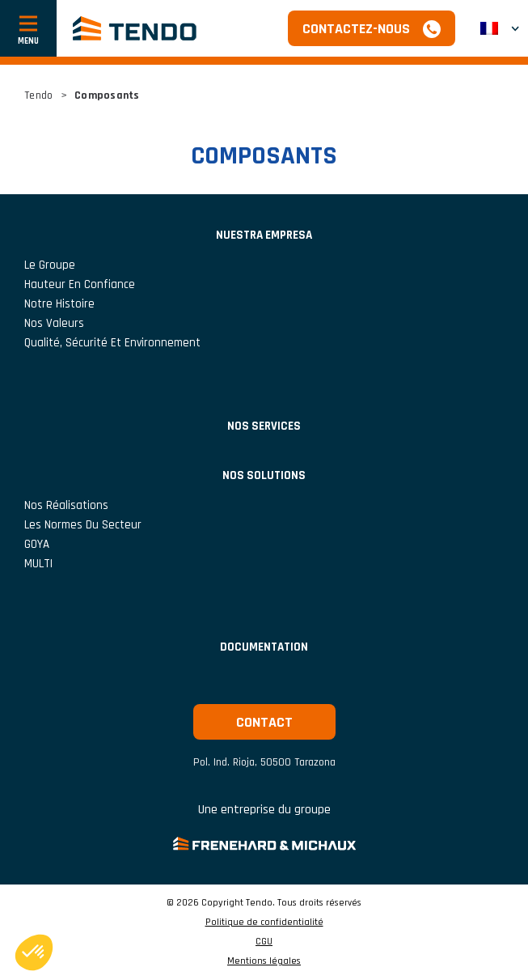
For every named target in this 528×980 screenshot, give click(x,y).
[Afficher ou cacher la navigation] (28, 28)
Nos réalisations (66, 505)
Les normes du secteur (83, 525)
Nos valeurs (54, 323)
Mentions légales (264, 961)
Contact (264, 722)
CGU (264, 942)
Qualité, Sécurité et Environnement (112, 343)
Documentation (264, 647)
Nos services (264, 426)
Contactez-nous (356, 29)
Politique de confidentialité (264, 923)
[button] (500, 28)
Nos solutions (264, 475)
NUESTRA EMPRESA (264, 235)
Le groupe (50, 265)
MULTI (38, 564)
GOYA (37, 544)
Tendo (38, 95)
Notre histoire (59, 304)
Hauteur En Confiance (80, 284)
